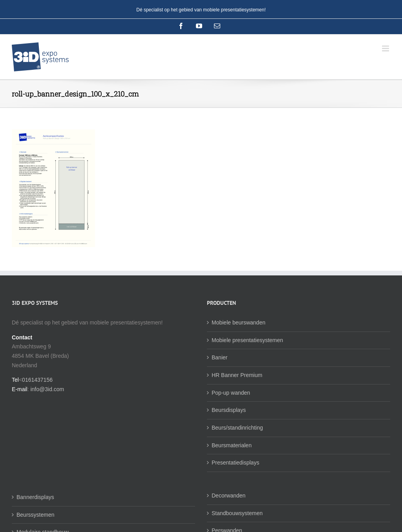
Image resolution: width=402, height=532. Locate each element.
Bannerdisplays (35, 497)
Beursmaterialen (232, 445)
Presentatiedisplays (235, 463)
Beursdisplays (229, 410)
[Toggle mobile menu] (386, 48)
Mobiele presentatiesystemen (247, 340)
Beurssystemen (35, 515)
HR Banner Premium (237, 375)
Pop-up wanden (231, 393)
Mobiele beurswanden (238, 322)
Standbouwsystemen (237, 513)
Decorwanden (228, 496)
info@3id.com (47, 389)
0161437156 (37, 380)
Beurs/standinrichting (237, 428)
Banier (219, 357)
